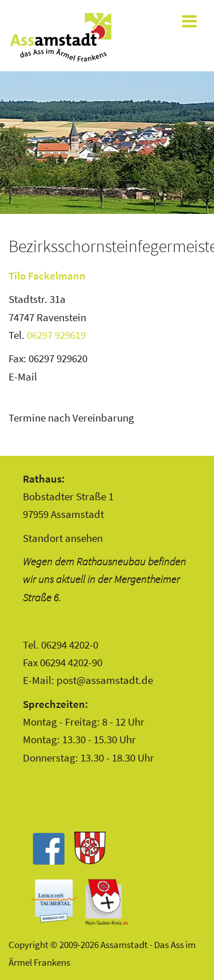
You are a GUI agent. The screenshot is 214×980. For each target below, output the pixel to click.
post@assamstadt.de (105, 680)
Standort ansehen (63, 538)
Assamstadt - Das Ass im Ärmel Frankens (60, 37)
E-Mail (23, 376)
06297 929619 (56, 335)
